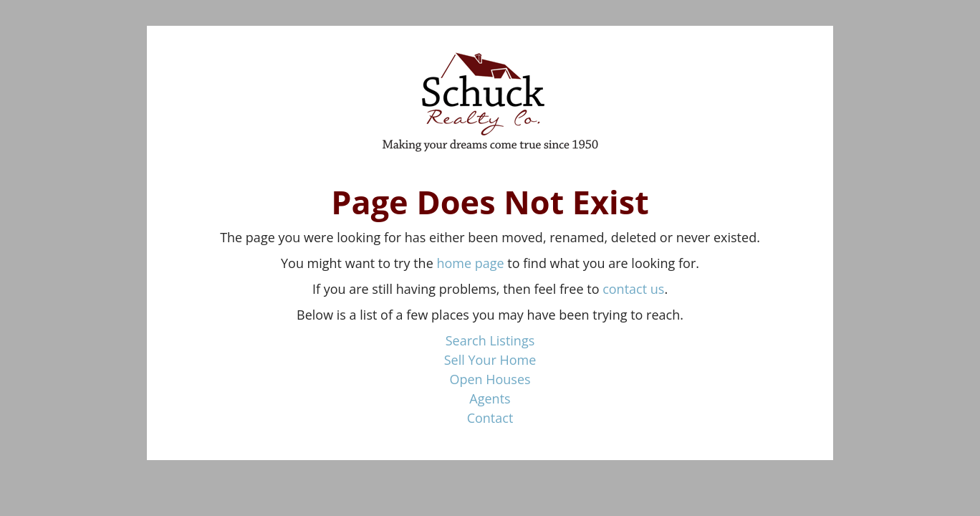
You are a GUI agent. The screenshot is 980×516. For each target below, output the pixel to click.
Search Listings (490, 340)
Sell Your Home (490, 360)
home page (470, 263)
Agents (490, 398)
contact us (633, 289)
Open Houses (490, 379)
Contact (490, 418)
